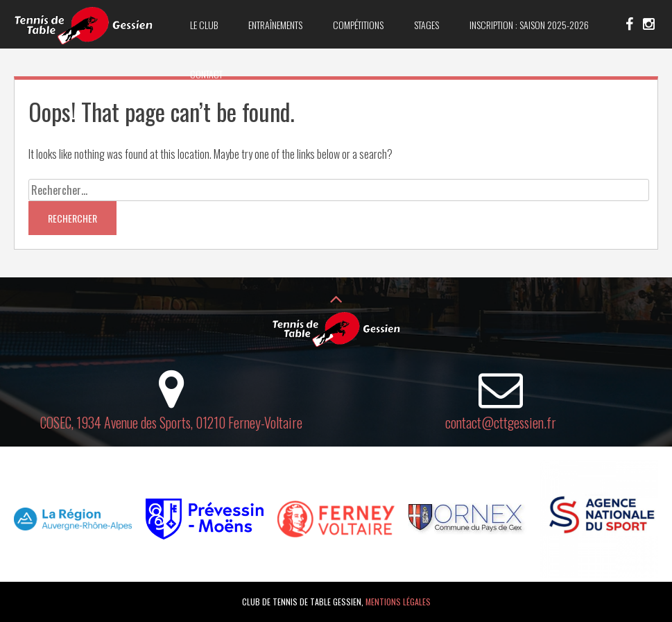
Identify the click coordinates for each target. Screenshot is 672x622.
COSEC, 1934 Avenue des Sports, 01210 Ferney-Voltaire (171, 422)
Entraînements (275, 25)
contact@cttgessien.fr (501, 422)
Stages (427, 25)
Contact (206, 74)
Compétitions (358, 25)
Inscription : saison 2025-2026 (529, 25)
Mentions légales (398, 602)
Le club (204, 25)
